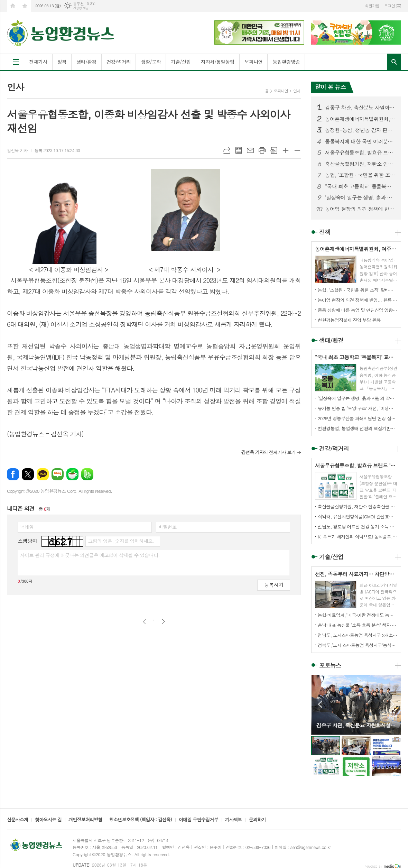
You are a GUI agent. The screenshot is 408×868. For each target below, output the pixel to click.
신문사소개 (17, 820)
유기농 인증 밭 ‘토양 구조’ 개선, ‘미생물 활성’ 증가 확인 (358, 408)
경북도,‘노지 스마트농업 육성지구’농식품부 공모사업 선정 (358, 645)
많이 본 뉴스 (330, 87)
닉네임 (27, 527)
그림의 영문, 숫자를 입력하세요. (121, 541)
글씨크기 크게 (286, 150)
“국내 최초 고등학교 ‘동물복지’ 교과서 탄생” (360, 186)
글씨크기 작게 (297, 150)
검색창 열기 (394, 62)
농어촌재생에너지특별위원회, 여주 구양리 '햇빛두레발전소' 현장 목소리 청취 (360, 119)
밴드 (87, 474)
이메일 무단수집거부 (198, 820)
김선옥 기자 (17, 150)
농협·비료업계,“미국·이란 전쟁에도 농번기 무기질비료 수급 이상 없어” (358, 615)
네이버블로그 (58, 474)
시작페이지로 (13, 6)
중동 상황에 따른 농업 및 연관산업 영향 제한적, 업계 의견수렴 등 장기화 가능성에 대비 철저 (358, 310)
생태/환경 (86, 62)
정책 (62, 62)
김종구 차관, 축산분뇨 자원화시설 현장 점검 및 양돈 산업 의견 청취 (360, 108)
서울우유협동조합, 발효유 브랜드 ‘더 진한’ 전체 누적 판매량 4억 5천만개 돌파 (360, 153)
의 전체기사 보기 (268, 452)
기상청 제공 (81, 8)
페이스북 (13, 474)
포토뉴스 (330, 665)
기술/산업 (181, 62)
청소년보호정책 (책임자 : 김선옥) (141, 820)
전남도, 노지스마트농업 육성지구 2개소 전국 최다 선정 (358, 635)
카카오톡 (43, 474)
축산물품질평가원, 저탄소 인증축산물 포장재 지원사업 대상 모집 (360, 164)
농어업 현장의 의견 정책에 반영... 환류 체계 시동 (360, 209)
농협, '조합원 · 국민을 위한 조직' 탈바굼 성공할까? (360, 175)
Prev (320, 704)
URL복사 (227, 150)
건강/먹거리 (119, 62)
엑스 (28, 474)
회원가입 (372, 6)
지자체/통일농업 (218, 62)
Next (392, 704)
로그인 (390, 6)
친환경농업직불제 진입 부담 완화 (349, 320)
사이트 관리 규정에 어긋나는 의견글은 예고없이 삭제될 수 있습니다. (90, 555)
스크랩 (274, 150)
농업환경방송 (286, 62)
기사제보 (234, 820)
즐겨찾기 (25, 6)
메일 (250, 150)
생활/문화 (151, 62)
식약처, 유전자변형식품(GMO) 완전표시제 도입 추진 (358, 516)
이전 (144, 622)
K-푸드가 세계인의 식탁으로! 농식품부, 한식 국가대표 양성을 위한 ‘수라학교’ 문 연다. (358, 537)
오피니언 (254, 62)
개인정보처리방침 (85, 820)
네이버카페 (72, 474)
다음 (163, 622)
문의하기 (257, 820)
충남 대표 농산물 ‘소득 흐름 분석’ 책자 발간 (358, 625)
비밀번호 (168, 527)
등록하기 (273, 585)
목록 (239, 150)
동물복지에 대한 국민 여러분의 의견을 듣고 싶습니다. (360, 141)
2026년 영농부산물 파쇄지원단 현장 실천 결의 (358, 418)
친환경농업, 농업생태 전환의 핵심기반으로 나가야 (358, 428)
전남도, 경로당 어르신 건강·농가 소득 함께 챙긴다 (358, 527)
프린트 (262, 150)
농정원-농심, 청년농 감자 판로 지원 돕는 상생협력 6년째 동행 (360, 130)
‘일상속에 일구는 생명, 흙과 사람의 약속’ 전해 (360, 197)
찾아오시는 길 (48, 820)
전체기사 (38, 62)
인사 (297, 91)
